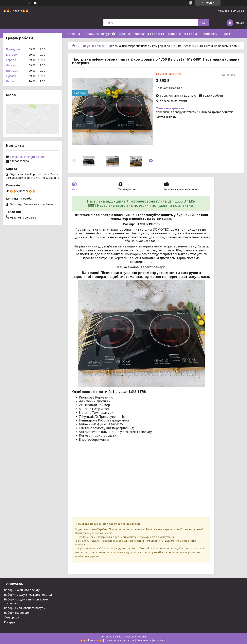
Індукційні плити (94, 46)
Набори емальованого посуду (25, 608)
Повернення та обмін (184, 34)
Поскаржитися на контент (119, 640)
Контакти (210, 34)
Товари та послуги (97, 34)
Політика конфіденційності (152, 640)
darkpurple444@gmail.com (27, 157)
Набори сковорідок (17, 613)
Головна (74, 34)
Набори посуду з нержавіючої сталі (28, 595)
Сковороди (12, 617)
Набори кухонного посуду (22, 590)
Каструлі (10, 622)
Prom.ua (142, 637)
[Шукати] (203, 23)
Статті (226, 34)
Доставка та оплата (149, 34)
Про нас (125, 34)
